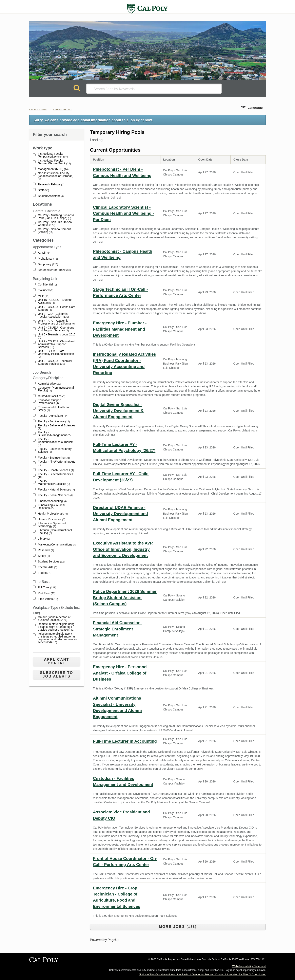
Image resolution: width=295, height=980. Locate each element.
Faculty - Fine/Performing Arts (57, 463)
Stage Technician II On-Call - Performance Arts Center (120, 292)
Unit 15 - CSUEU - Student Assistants (55, 301)
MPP (44, 296)
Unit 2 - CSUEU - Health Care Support (57, 308)
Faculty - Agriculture (53, 416)
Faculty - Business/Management (54, 434)
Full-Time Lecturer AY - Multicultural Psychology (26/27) (124, 447)
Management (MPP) (53, 169)
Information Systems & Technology (52, 525)
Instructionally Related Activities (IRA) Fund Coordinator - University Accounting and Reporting (124, 363)
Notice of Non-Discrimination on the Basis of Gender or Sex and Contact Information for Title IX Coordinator (202, 974)
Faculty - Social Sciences (56, 495)
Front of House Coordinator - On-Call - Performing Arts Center (125, 862)
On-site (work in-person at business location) (54, 619)
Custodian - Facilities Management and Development (123, 781)
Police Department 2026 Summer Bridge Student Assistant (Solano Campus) (125, 598)
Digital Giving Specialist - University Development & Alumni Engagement (118, 411)
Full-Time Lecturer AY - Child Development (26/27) (121, 477)
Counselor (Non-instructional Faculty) (56, 389)
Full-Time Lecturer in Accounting (125, 741)
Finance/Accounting (52, 501)
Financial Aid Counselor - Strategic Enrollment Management (117, 629)
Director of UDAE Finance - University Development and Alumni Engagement (120, 514)
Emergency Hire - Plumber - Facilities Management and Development (120, 329)
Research (46, 550)
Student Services (51, 562)
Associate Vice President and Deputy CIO (121, 815)
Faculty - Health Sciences (56, 470)
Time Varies (48, 599)
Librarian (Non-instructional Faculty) (55, 532)
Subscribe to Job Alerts (57, 674)
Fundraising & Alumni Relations (51, 507)
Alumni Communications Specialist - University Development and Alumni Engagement (117, 707)
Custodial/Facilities (52, 396)
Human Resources (52, 519)
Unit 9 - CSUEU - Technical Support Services (55, 362)
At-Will (45, 253)
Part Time (47, 593)
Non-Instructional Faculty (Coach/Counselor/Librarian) (56, 176)
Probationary (49, 259)
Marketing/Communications (57, 545)
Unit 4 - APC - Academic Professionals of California (56, 322)
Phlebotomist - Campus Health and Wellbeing (123, 254)
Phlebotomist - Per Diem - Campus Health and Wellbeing (122, 172)
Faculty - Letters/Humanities (56, 476)
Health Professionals (53, 514)
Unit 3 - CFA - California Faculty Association (53, 315)
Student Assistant (51, 196)
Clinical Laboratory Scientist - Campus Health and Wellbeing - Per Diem (123, 213)
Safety (44, 556)
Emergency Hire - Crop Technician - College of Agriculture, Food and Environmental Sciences (117, 897)
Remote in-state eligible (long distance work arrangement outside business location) (56, 627)
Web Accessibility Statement (249, 966)
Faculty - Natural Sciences (56, 490)
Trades (44, 573)
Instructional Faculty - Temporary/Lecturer (53, 155)
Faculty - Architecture (54, 421)
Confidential (47, 285)
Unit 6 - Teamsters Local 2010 (57, 336)
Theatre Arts (48, 567)
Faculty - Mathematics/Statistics (54, 483)
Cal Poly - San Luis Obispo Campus (55, 224)
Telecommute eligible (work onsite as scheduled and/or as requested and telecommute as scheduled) (57, 638)
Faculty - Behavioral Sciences (57, 427)
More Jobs (178, 927)
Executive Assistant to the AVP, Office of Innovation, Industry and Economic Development (123, 549)
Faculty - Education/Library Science (55, 450)
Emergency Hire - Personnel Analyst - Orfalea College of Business (120, 673)
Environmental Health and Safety (54, 409)
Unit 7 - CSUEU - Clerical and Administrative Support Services (57, 344)
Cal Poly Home (38, 110)
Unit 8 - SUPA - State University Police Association (56, 354)
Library (44, 539)
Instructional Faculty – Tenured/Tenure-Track (54, 162)
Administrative (50, 384)
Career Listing (62, 110)
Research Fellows (51, 184)
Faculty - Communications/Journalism (56, 442)
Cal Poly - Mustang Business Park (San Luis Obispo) (56, 217)
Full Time (47, 587)
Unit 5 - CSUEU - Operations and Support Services (56, 329)
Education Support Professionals (50, 402)
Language (255, 108)
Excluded (46, 290)
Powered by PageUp (105, 940)
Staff (44, 190)
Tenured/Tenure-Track (54, 270)
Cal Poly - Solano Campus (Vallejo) (55, 231)
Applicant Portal (57, 661)
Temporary (48, 264)
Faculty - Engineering (54, 458)
